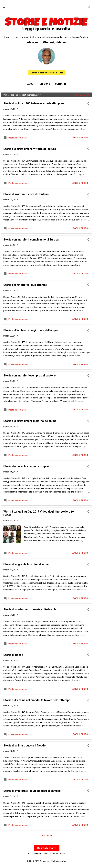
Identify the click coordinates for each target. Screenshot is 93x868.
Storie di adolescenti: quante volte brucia (30, 609)
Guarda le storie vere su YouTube (47, 73)
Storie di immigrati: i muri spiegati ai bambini (32, 791)
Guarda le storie (47, 848)
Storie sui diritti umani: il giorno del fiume (30, 421)
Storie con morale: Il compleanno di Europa (31, 240)
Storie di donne (13, 655)
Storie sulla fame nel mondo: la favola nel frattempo (37, 700)
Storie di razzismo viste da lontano (26, 194)
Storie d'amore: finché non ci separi (26, 466)
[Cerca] (89, 8)
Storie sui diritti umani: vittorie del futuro (30, 149)
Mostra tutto (81, 95)
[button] (88, 104)
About (31, 84)
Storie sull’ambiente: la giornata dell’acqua (31, 330)
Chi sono (45, 84)
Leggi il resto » (81, 138)
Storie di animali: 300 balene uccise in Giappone (34, 103)
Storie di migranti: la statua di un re (26, 564)
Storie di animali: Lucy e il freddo (25, 746)
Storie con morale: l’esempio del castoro (30, 375)
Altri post (46, 835)
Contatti (60, 84)
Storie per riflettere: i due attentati (25, 285)
